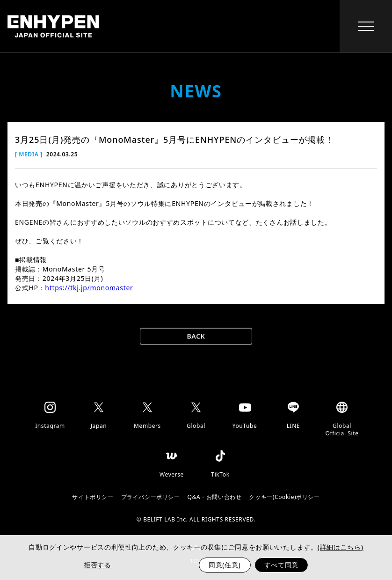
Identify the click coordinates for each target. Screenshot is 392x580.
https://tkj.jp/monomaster (89, 288)
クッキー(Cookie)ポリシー (284, 497)
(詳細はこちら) (341, 547)
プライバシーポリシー (151, 497)
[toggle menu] (366, 26)
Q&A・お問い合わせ (215, 497)
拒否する (98, 565)
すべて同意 (282, 565)
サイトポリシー (93, 497)
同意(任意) (225, 565)
